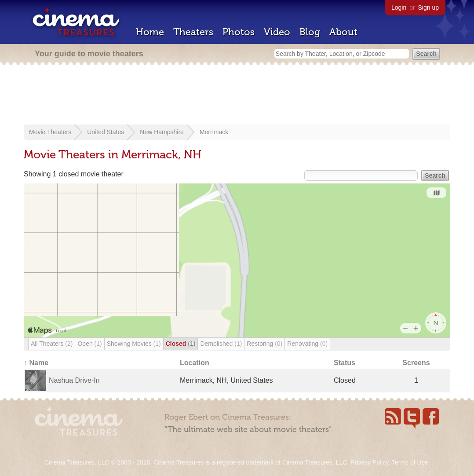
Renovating (307, 344)
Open (89, 344)
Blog (310, 32)
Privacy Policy (369, 462)
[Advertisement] (237, 95)
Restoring (264, 344)
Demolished (221, 344)
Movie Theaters (50, 132)
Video (277, 32)
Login (399, 7)
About (343, 32)
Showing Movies (134, 344)
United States (106, 132)
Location (195, 363)
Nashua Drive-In (74, 380)
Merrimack (214, 132)
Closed (181, 344)
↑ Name (36, 363)
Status (345, 363)
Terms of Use (410, 462)
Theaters (193, 32)
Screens (416, 363)
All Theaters (52, 344)
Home (150, 32)
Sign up (428, 7)
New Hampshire (162, 132)
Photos (239, 32)
